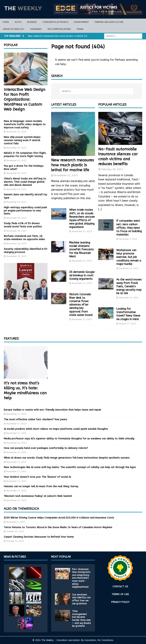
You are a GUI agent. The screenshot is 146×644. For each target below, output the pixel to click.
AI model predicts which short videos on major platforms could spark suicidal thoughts (56, 429)
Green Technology (14, 29)
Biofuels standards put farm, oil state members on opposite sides (24, 238)
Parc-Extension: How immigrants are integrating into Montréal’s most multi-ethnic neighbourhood (81, 578)
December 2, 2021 (128, 239)
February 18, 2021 (112, 169)
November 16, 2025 (16, 443)
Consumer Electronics (55, 22)
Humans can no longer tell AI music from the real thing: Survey (41, 486)
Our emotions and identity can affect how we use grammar (81, 599)
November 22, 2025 (66, 175)
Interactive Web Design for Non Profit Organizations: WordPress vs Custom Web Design (25, 99)
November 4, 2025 (16, 522)
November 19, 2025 (16, 189)
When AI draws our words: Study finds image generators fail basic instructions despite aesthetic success (67, 458)
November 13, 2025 (16, 452)
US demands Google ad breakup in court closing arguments (82, 275)
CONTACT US (120, 586)
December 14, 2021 (129, 268)
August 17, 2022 (127, 324)
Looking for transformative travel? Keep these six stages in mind (128, 314)
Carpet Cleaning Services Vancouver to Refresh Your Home (39, 537)
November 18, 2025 (16, 202)
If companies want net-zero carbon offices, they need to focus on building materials (129, 228)
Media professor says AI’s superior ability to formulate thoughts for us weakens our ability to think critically (69, 439)
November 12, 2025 (16, 462)
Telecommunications (59, 29)
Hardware (36, 29)
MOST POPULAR (61, 557)
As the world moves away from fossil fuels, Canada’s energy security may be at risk (129, 287)
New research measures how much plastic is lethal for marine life (73, 165)
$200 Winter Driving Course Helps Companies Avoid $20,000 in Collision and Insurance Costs (59, 518)
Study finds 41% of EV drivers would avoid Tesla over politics (23, 225)
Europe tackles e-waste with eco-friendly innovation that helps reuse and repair (52, 410)
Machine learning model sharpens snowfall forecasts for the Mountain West (81, 250)
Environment (81, 22)
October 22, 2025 (15, 541)
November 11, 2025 (16, 500)
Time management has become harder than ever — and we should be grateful (81, 619)
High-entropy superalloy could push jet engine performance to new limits (25, 211)
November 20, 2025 (16, 148)
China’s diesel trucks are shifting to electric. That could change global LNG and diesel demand (25, 182)
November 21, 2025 (16, 132)
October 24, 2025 (15, 531)
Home (6, 22)
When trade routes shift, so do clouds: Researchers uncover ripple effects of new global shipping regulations (82, 218)
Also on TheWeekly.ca (21, 509)
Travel (80, 29)
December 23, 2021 (129, 298)
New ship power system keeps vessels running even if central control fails (22, 140)
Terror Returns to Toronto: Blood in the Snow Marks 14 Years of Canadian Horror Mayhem (58, 527)
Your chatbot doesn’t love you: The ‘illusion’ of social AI (37, 477)
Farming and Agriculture (109, 22)
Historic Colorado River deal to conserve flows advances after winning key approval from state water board (81, 305)
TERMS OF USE (120, 594)
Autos (18, 22)
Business (32, 22)
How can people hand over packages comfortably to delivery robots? (46, 448)
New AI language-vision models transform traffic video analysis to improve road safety (25, 124)
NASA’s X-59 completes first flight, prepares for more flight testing (25, 155)
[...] (100, 209)
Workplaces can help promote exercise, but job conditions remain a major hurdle (129, 257)
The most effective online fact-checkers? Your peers (35, 419)
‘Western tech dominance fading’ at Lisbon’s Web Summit (38, 496)
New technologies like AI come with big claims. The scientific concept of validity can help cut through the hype (70, 467)
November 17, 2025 (16, 414)
